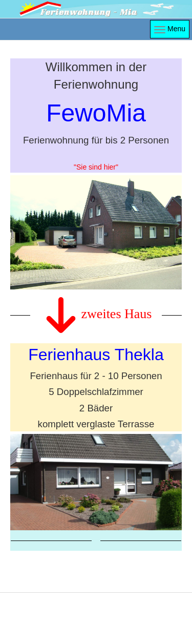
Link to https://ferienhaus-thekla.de (96, 437)
